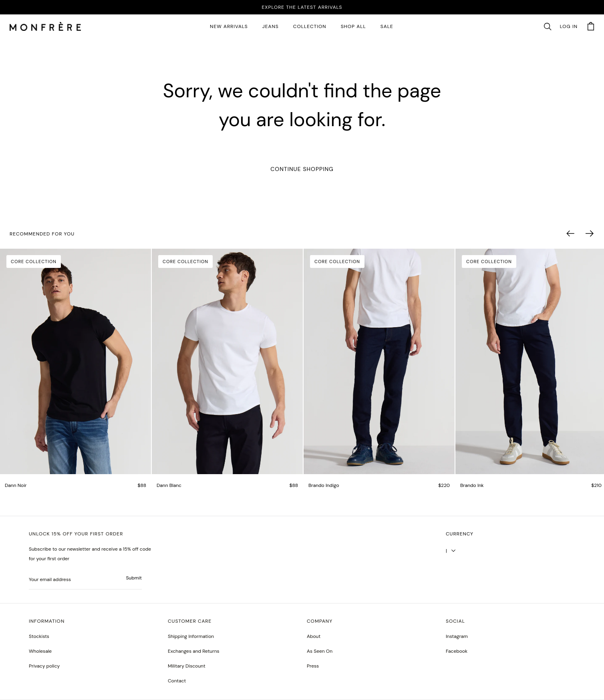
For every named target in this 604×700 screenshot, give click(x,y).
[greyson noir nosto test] (457, 651)
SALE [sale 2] (387, 26)
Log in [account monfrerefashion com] (569, 26)
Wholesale (40, 651)
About (314, 636)
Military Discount (187, 666)
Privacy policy (44, 666)
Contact (177, 681)
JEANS (271, 26)
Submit (134, 578)
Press (313, 666)
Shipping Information (191, 636)
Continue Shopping (302, 169)
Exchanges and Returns (194, 651)
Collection (310, 26)
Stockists (39, 636)
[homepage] (45, 27)
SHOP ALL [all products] (353, 26)
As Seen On (320, 651)
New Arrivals (229, 26)
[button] (548, 27)
